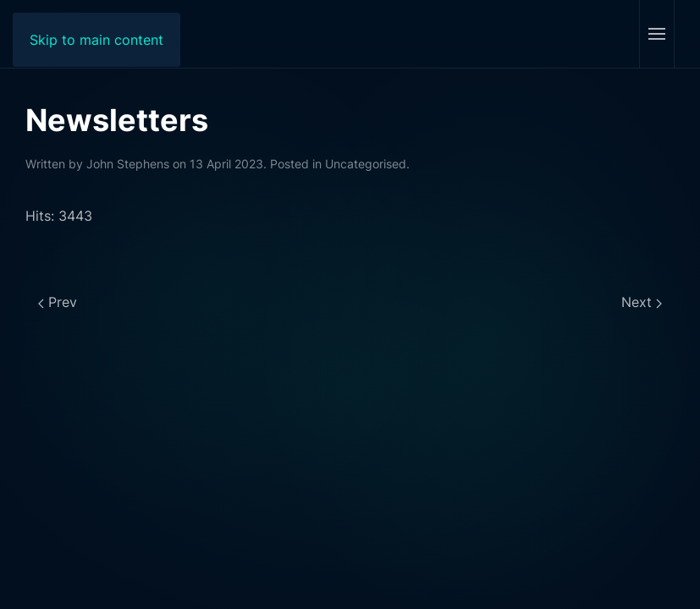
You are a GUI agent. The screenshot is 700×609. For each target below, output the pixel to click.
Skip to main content (96, 40)
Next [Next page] (642, 302)
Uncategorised (366, 164)
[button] (656, 34)
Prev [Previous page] (58, 302)
